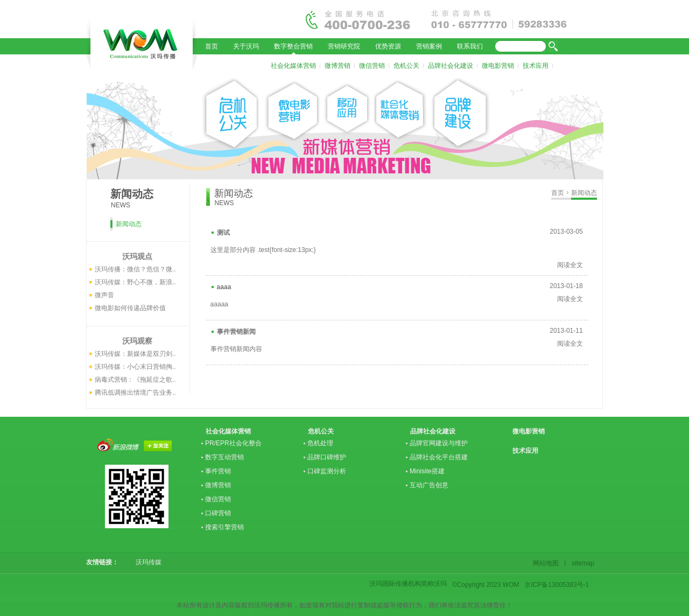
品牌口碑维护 (327, 457)
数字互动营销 (224, 457)
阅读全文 (570, 265)
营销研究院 (344, 46)
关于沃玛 (246, 46)
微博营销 (338, 66)
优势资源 (388, 46)
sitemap (581, 563)
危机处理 (320, 443)
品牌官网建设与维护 (439, 443)
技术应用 (536, 66)
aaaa (224, 287)
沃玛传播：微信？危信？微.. (135, 269)
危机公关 (406, 66)
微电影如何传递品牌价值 (130, 308)
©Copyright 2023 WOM (486, 585)
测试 (223, 233)
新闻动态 (584, 193)
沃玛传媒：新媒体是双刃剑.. (135, 354)
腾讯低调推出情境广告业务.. (135, 393)
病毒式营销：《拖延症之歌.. (135, 380)
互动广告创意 (429, 485)
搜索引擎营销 (224, 527)
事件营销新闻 (236, 332)
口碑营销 (218, 513)
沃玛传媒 (145, 562)
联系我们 (470, 46)
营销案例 (429, 46)
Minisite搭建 (427, 471)
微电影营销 (498, 66)
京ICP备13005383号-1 (557, 585)
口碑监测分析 (327, 471)
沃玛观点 (137, 256)
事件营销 (218, 471)
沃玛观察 (137, 341)
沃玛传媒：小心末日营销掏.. (135, 367)
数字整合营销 (293, 46)
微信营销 (372, 66)
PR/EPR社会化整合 (233, 443)
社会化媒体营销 (293, 66)
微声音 (104, 295)
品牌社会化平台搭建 (439, 457)
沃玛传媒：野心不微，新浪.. (135, 282)
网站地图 (547, 563)
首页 (212, 46)
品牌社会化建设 (451, 66)
